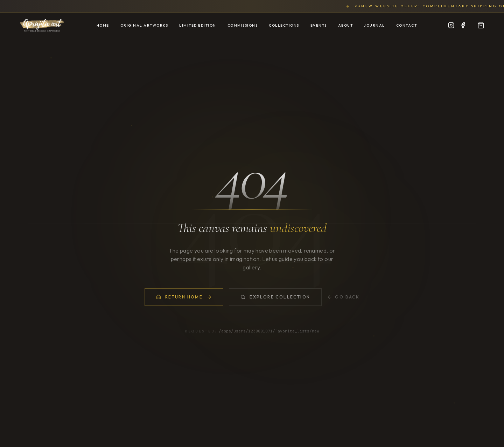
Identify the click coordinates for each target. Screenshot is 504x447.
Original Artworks (144, 25)
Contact (407, 25)
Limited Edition (198, 25)
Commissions (243, 25)
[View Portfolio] (481, 25)
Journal (374, 25)
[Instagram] (451, 25)
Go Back (343, 297)
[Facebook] (463, 25)
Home (103, 25)
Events (319, 25)
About (346, 25)
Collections (284, 25)
